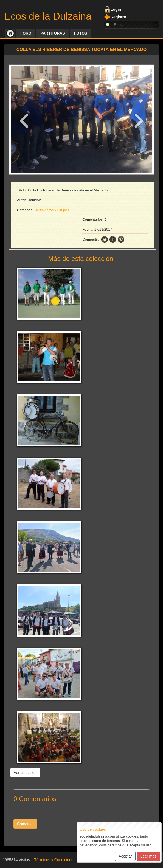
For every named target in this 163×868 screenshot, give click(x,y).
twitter (105, 239)
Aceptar (125, 856)
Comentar (25, 824)
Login (116, 9)
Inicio (10, 33)
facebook (113, 239)
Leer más (148, 856)
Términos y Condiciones (55, 860)
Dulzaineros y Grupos (52, 210)
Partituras (53, 33)
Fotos (81, 33)
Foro (26, 33)
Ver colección (25, 773)
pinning (121, 239)
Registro (118, 17)
